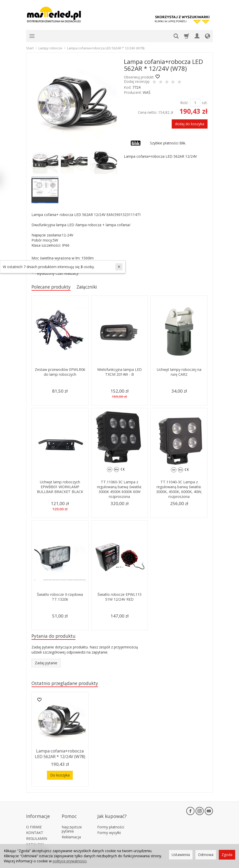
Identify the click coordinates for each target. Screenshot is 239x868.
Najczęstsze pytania (72, 823)
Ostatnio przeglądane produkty (69, 685)
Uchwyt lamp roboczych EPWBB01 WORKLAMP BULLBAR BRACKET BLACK (60, 487)
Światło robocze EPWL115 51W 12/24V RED (119, 597)
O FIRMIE (34, 820)
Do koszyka (60, 776)
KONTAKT (35, 826)
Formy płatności (111, 820)
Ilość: (184, 103)
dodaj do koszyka (190, 124)
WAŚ (147, 92)
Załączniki (93, 287)
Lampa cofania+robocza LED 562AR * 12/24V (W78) (60, 755)
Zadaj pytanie (46, 664)
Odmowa (206, 855)
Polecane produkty (54, 287)
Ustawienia (181, 855)
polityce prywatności (70, 861)
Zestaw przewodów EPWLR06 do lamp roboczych (60, 375)
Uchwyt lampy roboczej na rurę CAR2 (179, 373)
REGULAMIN (37, 832)
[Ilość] (195, 103)
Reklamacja (71, 831)
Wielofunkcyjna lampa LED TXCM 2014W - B (119, 373)
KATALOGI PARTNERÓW (37, 840)
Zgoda (227, 855)
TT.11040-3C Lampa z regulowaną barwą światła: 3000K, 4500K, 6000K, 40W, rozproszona (179, 490)
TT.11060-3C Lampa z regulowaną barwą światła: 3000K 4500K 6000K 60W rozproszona (119, 490)
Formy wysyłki (109, 826)
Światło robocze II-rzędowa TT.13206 (60, 597)
